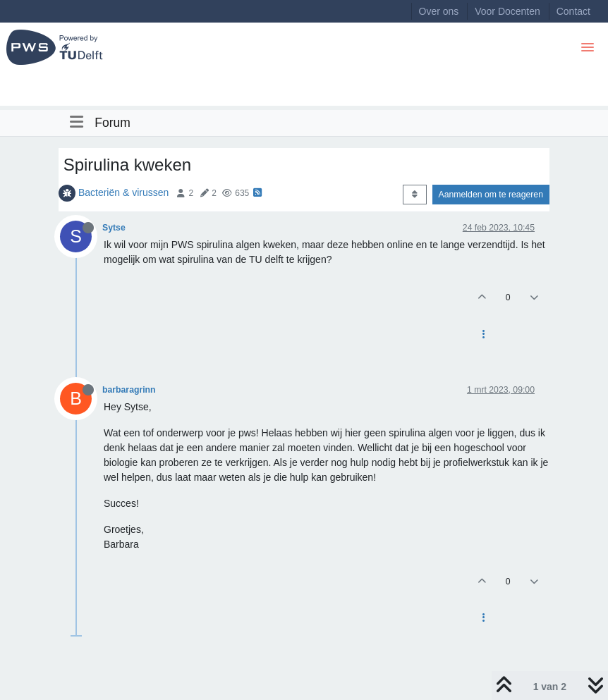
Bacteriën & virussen (123, 192)
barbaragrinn (129, 390)
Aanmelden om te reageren (491, 195)
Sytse (114, 228)
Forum (113, 123)
